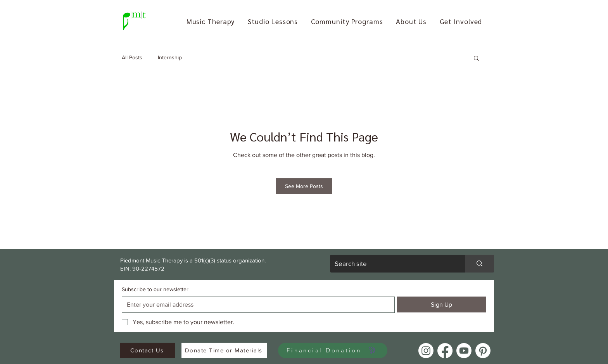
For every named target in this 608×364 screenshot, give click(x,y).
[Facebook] (445, 351)
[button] (211, 21)
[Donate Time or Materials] (224, 350)
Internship (170, 57)
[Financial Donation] (333, 350)
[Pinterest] (483, 351)
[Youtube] (464, 351)
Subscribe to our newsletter (155, 289)
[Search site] (392, 264)
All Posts (132, 57)
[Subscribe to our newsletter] (256, 305)
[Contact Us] (148, 350)
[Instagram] (426, 351)
